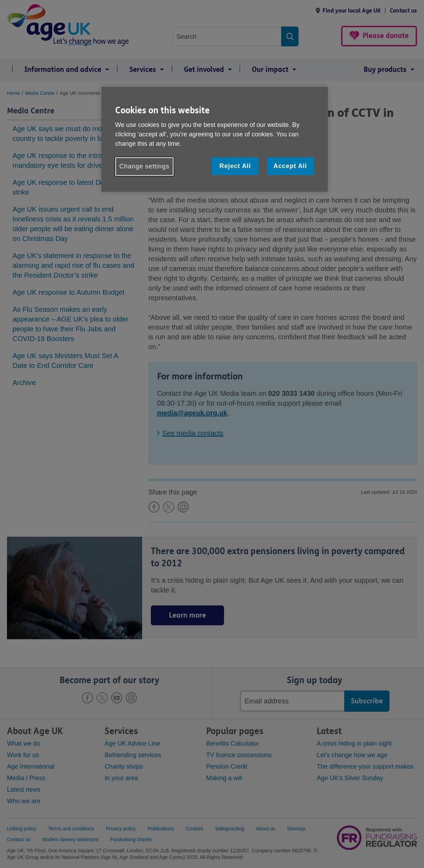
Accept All (290, 166)
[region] (215, 139)
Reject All (235, 166)
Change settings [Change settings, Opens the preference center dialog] (145, 166)
